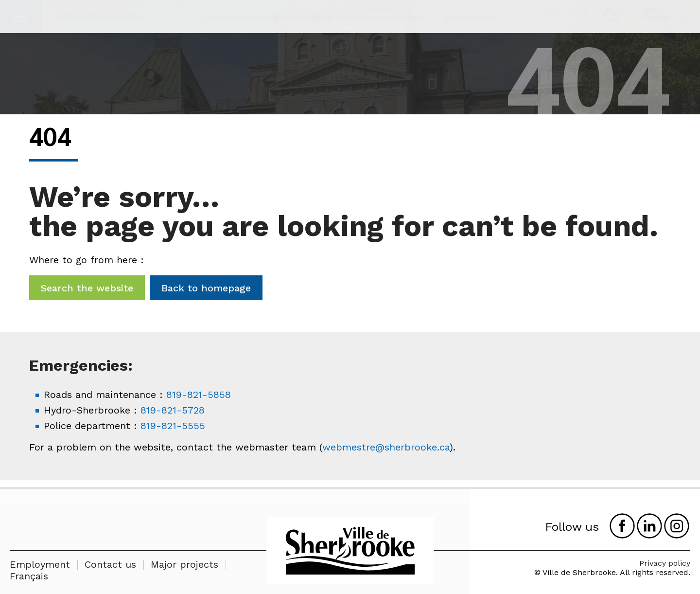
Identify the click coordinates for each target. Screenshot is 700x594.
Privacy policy (665, 563)
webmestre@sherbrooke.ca (386, 447)
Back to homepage (206, 288)
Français (29, 576)
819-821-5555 (173, 426)
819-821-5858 (199, 395)
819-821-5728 (173, 410)
